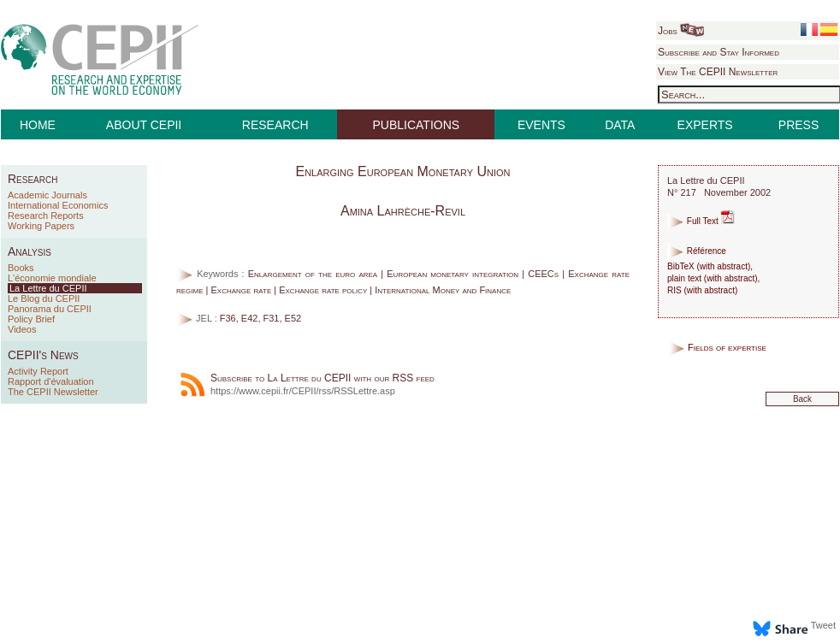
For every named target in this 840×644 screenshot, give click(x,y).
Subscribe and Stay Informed (719, 52)
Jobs (681, 31)
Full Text (701, 221)
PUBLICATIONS (417, 125)
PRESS (799, 125)
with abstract (724, 266)
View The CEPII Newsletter (718, 72)
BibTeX (681, 266)
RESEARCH (275, 125)
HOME (38, 125)
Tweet (823, 625)
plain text (684, 278)
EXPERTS (705, 125)
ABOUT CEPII (144, 125)
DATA (620, 125)
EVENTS (541, 125)
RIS (674, 290)
